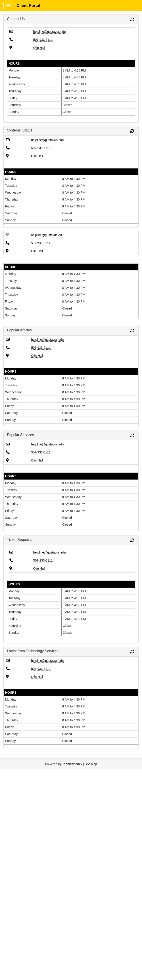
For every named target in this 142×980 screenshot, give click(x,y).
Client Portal (28, 6)
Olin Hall (39, 48)
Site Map (91, 764)
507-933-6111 (43, 40)
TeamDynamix (72, 764)
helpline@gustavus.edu (50, 32)
